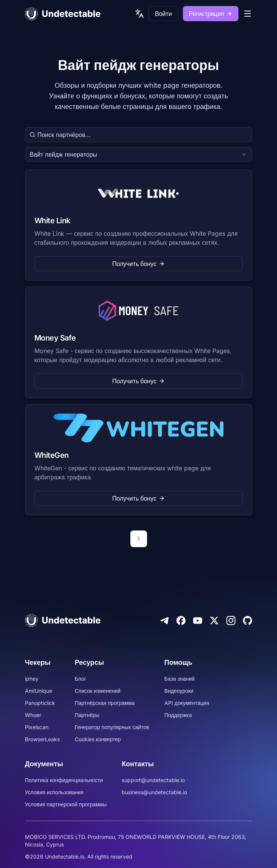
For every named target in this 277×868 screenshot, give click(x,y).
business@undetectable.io (154, 792)
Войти (163, 14)
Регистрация (211, 14)
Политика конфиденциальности (64, 780)
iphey (32, 679)
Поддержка (178, 715)
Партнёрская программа (105, 703)
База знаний (180, 679)
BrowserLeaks (42, 739)
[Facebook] (181, 621)
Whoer (33, 715)
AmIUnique (39, 691)
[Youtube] (198, 621)
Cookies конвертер (98, 739)
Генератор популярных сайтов (112, 727)
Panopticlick (40, 703)
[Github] (248, 621)
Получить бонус (138, 264)
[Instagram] (231, 621)
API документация (187, 703)
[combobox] (139, 154)
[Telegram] (164, 621)
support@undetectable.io (153, 780)
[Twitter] (214, 621)
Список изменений (98, 691)
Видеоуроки (179, 691)
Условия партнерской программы (66, 804)
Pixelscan (37, 727)
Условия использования (54, 792)
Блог (80, 679)
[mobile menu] (248, 14)
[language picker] (139, 14)
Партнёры (87, 715)
